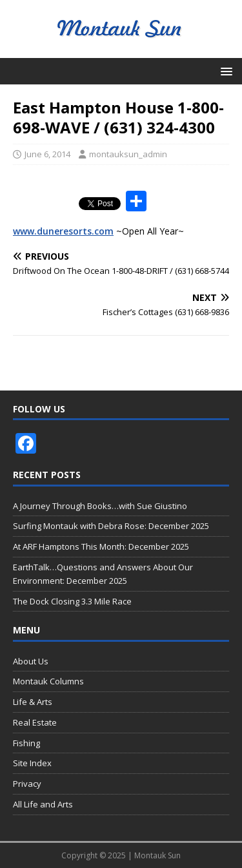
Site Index (32, 763)
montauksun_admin (128, 154)
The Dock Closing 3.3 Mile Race (72, 601)
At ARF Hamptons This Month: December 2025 (101, 546)
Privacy (27, 784)
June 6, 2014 (47, 154)
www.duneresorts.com (63, 231)
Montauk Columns (48, 681)
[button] (224, 71)
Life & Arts (33, 702)
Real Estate (35, 722)
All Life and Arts (43, 804)
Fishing (26, 743)
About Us (31, 661)
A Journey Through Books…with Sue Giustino (100, 506)
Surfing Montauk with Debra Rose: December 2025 (111, 526)
